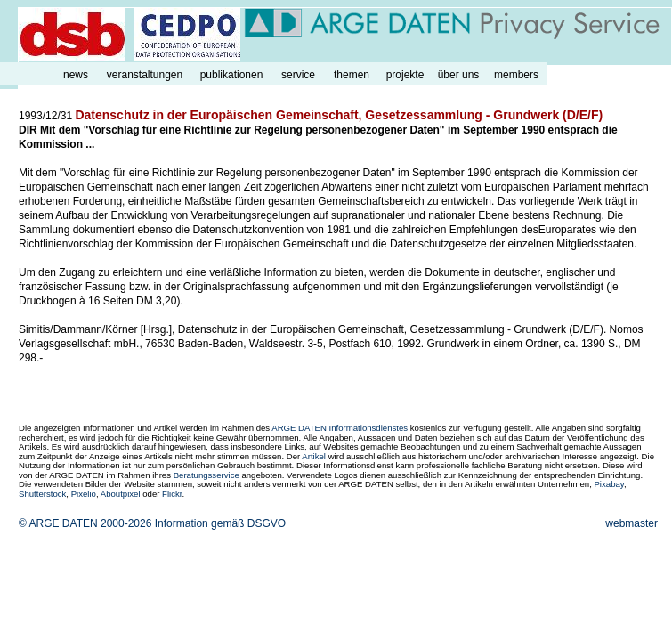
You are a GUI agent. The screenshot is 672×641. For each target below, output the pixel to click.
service (298, 75)
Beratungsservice (206, 475)
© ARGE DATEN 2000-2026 (85, 523)
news (76, 75)
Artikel (314, 456)
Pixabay (608, 484)
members (516, 75)
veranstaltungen (145, 75)
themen (352, 75)
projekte (405, 75)
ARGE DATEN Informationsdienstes (340, 428)
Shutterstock (42, 494)
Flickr (172, 494)
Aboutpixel (121, 494)
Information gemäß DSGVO (220, 523)
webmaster (632, 523)
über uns (459, 75)
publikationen (232, 75)
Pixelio (84, 494)
